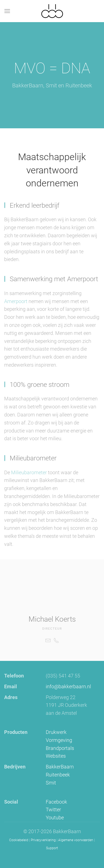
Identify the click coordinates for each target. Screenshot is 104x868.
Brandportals (60, 748)
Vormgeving (59, 740)
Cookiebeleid (19, 840)
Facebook (56, 802)
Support (52, 848)
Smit (51, 783)
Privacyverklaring (43, 840)
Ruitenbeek (58, 775)
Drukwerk (56, 732)
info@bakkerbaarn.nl (68, 686)
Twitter (53, 810)
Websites (56, 756)
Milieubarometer (29, 472)
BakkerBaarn (60, 767)
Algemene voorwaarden (76, 840)
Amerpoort (16, 301)
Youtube (55, 818)
